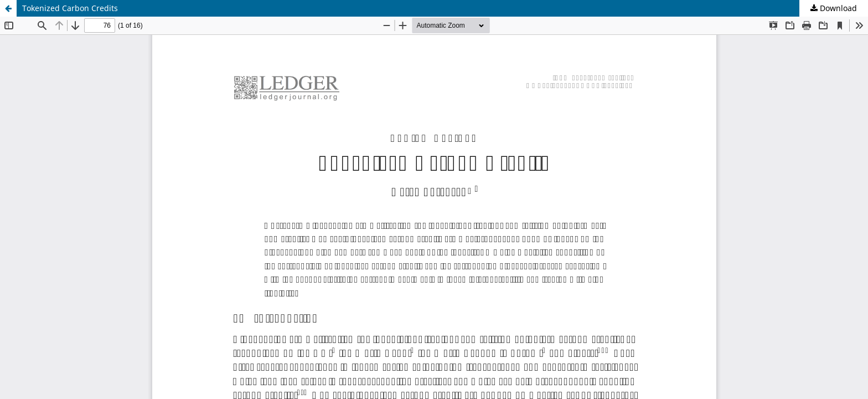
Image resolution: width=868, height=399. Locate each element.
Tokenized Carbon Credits (70, 8)
